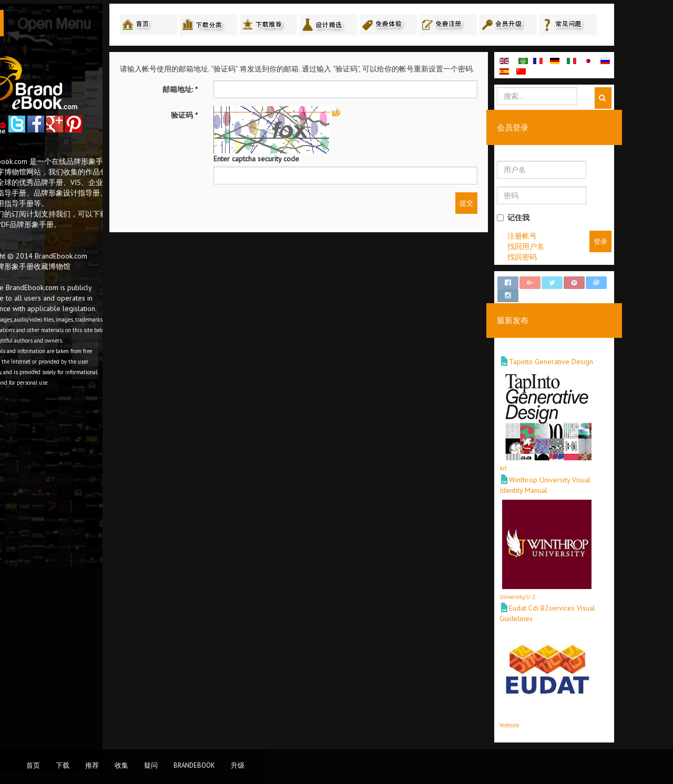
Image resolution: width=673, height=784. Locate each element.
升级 (238, 765)
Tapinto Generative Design (596, 354)
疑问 (151, 765)
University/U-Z (562, 589)
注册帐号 (567, 237)
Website (554, 717)
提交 (511, 204)
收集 (121, 765)
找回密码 (567, 258)
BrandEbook (194, 765)
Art (548, 460)
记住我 (558, 219)
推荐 (92, 765)
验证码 (229, 117)
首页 (33, 765)
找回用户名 (570, 247)
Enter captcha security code (301, 160)
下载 (63, 765)
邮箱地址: (225, 91)
